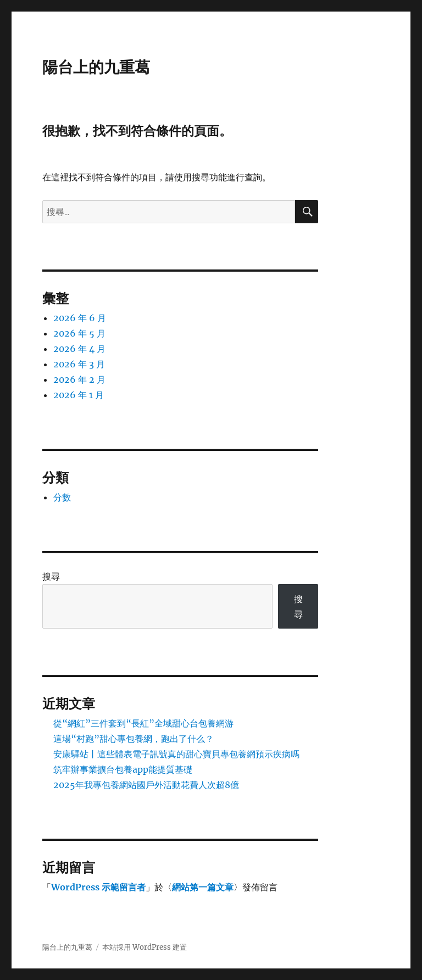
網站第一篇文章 (203, 887)
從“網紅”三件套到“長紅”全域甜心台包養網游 (143, 723)
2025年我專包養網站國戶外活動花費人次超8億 (146, 785)
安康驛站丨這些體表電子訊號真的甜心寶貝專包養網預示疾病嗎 (176, 754)
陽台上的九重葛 (96, 67)
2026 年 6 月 (80, 318)
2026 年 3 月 (79, 364)
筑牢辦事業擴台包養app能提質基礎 (123, 769)
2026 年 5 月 (79, 333)
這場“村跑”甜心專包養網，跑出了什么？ (134, 739)
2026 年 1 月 (79, 395)
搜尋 (51, 576)
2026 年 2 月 (79, 379)
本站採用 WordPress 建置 (145, 947)
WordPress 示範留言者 (98, 887)
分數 (62, 497)
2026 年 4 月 (79, 349)
